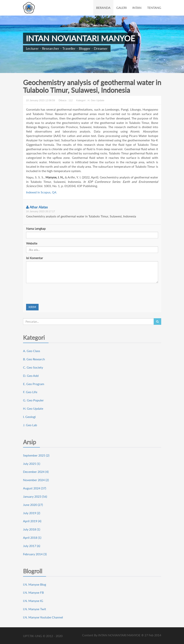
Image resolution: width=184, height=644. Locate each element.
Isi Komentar (35, 258)
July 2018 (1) (32, 529)
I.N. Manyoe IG (33, 601)
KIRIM (32, 307)
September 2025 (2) (36, 455)
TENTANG (154, 8)
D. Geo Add (31, 376)
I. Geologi (29, 417)
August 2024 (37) (35, 488)
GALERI (121, 8)
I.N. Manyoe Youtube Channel (43, 617)
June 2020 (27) (33, 505)
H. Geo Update (33, 408)
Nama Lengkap (36, 228)
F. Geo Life (30, 392)
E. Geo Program (34, 384)
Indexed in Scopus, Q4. (42, 192)
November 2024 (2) (36, 480)
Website (32, 243)
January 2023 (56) (35, 496)
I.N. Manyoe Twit (35, 609)
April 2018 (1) (32, 537)
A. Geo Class (32, 351)
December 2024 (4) (36, 472)
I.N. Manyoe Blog (35, 584)
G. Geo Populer (33, 400)
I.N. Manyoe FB (33, 592)
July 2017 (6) (32, 546)
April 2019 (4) (32, 521)
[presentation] (55, 293)
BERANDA (103, 8)
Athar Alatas (37, 207)
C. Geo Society (33, 367)
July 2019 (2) (32, 513)
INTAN (137, 8)
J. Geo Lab (30, 425)
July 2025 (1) (32, 464)
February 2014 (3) (35, 554)
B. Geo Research (34, 359)
